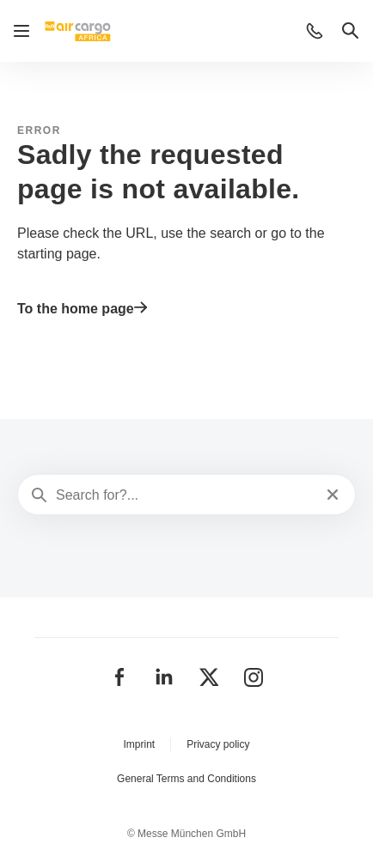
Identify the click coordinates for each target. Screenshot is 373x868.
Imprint (139, 744)
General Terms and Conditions (186, 779)
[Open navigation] (21, 31)
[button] (315, 31)
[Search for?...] (185, 495)
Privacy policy (218, 744)
